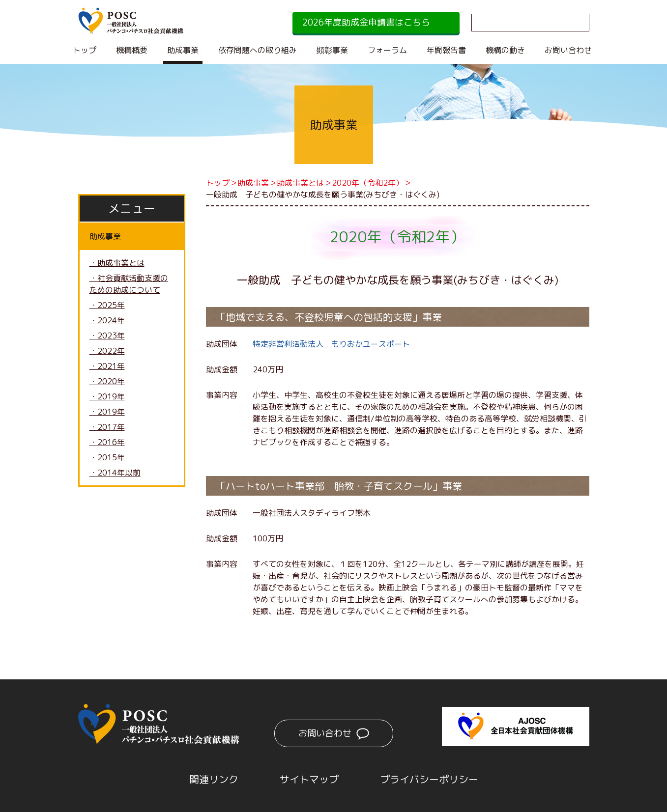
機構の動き (505, 50)
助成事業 (183, 50)
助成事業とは (300, 183)
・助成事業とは (117, 263)
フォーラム (387, 50)
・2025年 (107, 305)
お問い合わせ (568, 50)
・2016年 (107, 442)
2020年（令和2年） (368, 183)
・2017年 (107, 427)
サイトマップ (309, 779)
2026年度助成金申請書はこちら (366, 22)
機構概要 (132, 50)
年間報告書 (446, 50)
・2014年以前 (115, 473)
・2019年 (107, 396)
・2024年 (107, 320)
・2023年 (107, 336)
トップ (85, 50)
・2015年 (107, 457)
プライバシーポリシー (429, 779)
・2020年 (107, 381)
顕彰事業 (332, 50)
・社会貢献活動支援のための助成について (129, 284)
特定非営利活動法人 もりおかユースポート (331, 344)
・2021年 (107, 366)
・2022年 (107, 351)
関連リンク (214, 779)
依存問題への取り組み (258, 50)
